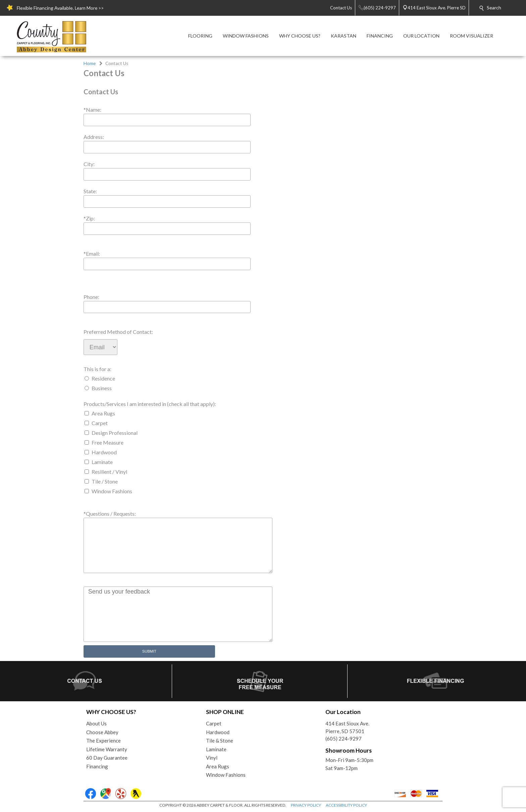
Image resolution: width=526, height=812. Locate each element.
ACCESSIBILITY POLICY (346, 805)
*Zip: (89, 218)
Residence (103, 378)
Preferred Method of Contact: (118, 332)
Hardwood (104, 452)
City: (89, 164)
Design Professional (115, 433)
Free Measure (108, 442)
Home (90, 63)
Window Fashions (112, 491)
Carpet (100, 423)
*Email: (92, 253)
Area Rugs (103, 413)
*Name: (92, 110)
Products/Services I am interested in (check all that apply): (150, 404)
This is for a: (97, 369)
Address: (94, 137)
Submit (149, 651)
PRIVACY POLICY (306, 805)
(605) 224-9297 (344, 739)
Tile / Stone (105, 481)
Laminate (102, 462)
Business (102, 388)
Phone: (91, 297)
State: (90, 191)
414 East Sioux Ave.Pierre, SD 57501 (347, 727)
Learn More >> (89, 8)
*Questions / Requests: (110, 514)
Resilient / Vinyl (109, 472)
